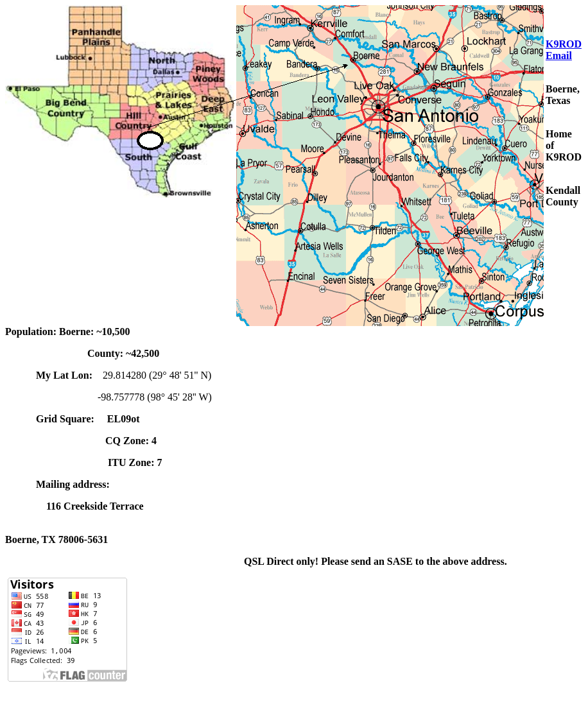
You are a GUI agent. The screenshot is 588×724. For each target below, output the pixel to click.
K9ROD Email (564, 50)
